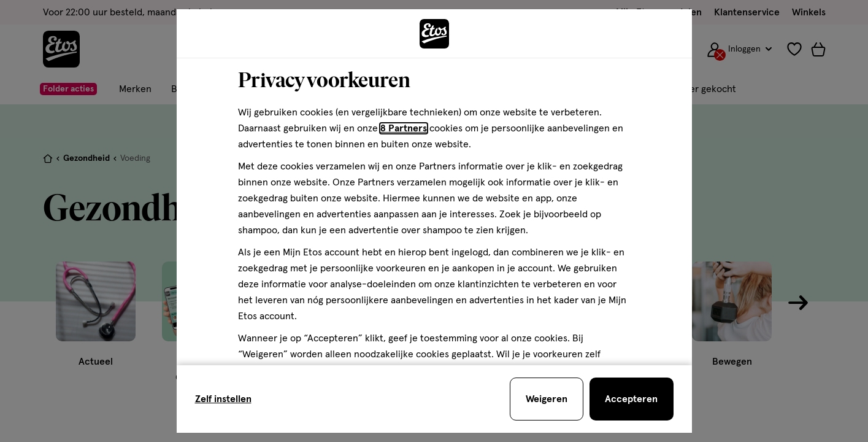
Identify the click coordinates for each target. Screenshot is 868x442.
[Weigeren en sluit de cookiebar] (547, 399)
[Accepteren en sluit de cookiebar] (632, 399)
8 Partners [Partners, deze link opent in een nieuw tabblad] (404, 128)
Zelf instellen (223, 399)
